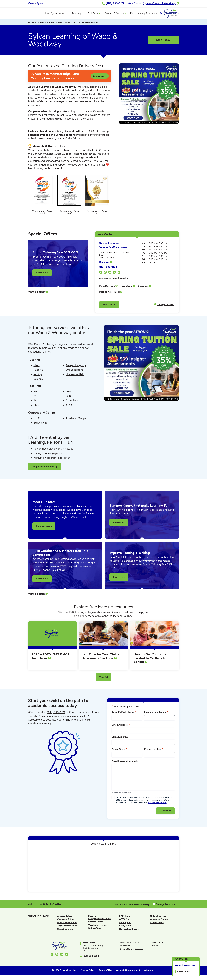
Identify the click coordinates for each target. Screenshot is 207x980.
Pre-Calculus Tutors (67, 924)
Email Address (121, 726)
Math (37, 366)
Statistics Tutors (65, 930)
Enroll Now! (119, 523)
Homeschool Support (130, 930)
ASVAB (70, 406)
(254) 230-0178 (108, 268)
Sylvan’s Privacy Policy (158, 804)
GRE (68, 393)
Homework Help (75, 376)
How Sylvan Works (129, 944)
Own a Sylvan (36, 3)
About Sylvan (157, 944)
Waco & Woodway (185, 965)
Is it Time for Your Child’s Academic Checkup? (101, 657)
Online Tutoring (75, 371)
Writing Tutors (95, 929)
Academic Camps (76, 419)
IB (35, 402)
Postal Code (119, 750)
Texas (67, 23)
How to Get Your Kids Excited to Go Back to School (150, 659)
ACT (36, 397)
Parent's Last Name (156, 713)
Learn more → (100, 77)
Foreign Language (76, 366)
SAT (36, 393)
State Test (39, 406)
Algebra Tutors (65, 917)
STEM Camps (157, 924)
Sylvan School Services (132, 950)
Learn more (42, 274)
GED (68, 397)
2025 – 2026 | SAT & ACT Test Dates (50, 657)
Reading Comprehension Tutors (99, 918)
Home (31, 23)
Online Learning (158, 917)
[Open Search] (177, 14)
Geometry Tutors (66, 920)
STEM (37, 419)
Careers (155, 947)
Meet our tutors (44, 527)
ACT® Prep (125, 920)
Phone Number (154, 750)
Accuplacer (72, 402)
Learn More (42, 580)
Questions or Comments (125, 762)
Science (38, 380)
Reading (38, 371)
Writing (38, 376)
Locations (41, 23)
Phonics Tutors (95, 923)
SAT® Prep (124, 917)
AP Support (125, 924)
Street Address (120, 738)
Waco (75, 23)
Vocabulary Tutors (97, 926)
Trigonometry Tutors (67, 927)
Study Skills (40, 424)
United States (55, 23)
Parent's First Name (124, 713)
